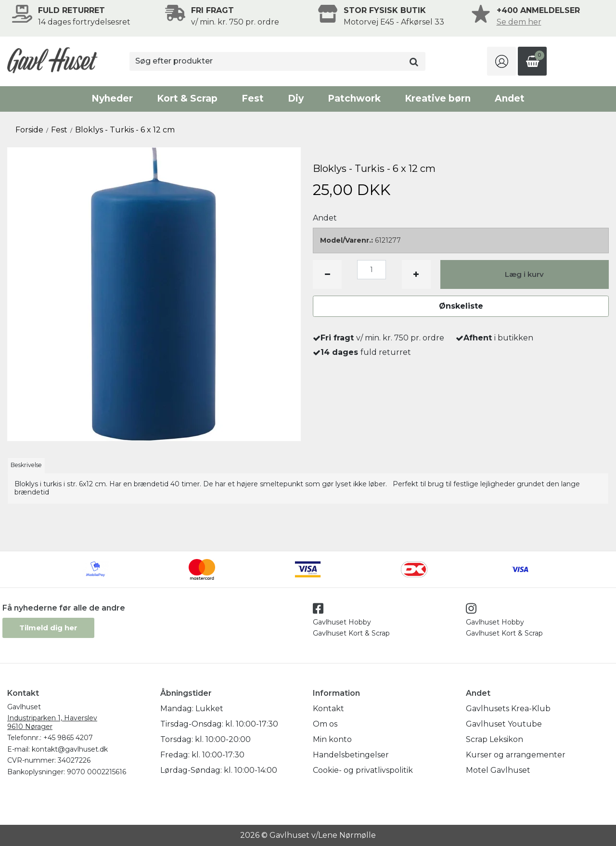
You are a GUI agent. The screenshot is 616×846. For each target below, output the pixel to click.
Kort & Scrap (187, 98)
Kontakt (328, 709)
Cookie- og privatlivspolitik (363, 770)
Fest (253, 98)
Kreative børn (438, 98)
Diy (296, 98)
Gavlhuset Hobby (342, 622)
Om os (325, 724)
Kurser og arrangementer (516, 755)
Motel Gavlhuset (498, 770)
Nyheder (112, 98)
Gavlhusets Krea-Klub (508, 709)
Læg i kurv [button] (524, 274)
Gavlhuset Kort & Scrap (351, 633)
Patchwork (354, 98)
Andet (510, 98)
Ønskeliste (461, 306)
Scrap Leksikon (494, 739)
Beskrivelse (26, 465)
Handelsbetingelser (351, 755)
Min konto (332, 739)
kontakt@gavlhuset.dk (70, 749)
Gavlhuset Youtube (504, 724)
